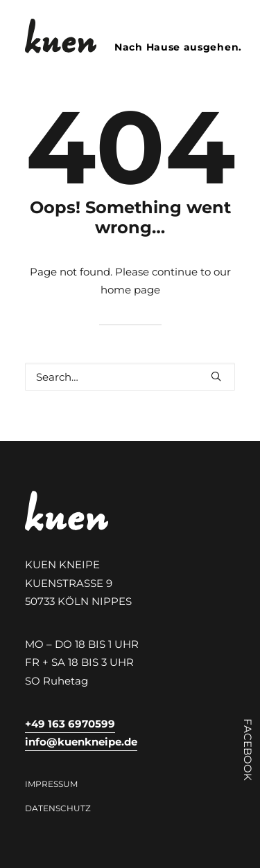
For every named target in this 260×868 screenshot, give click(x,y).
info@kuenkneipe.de (81, 742)
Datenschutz (58, 808)
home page (130, 290)
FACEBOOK (248, 750)
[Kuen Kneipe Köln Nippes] (61, 36)
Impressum (51, 784)
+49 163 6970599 (70, 724)
